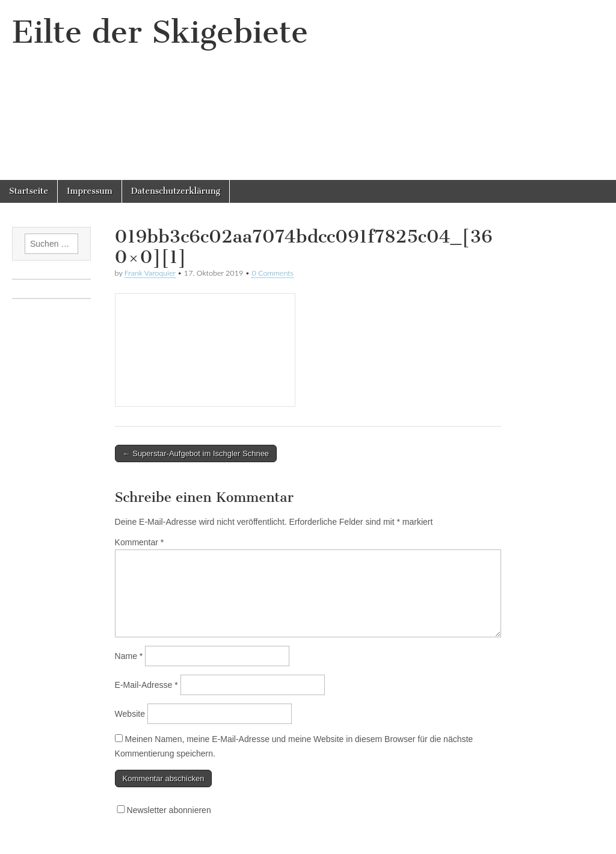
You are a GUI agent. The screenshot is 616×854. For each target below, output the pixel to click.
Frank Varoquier (150, 273)
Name (129, 656)
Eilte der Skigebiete (160, 32)
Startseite (29, 191)
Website (130, 714)
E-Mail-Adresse (146, 685)
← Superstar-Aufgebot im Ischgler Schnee (196, 453)
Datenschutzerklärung (176, 191)
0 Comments (273, 273)
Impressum (90, 191)
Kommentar (140, 542)
